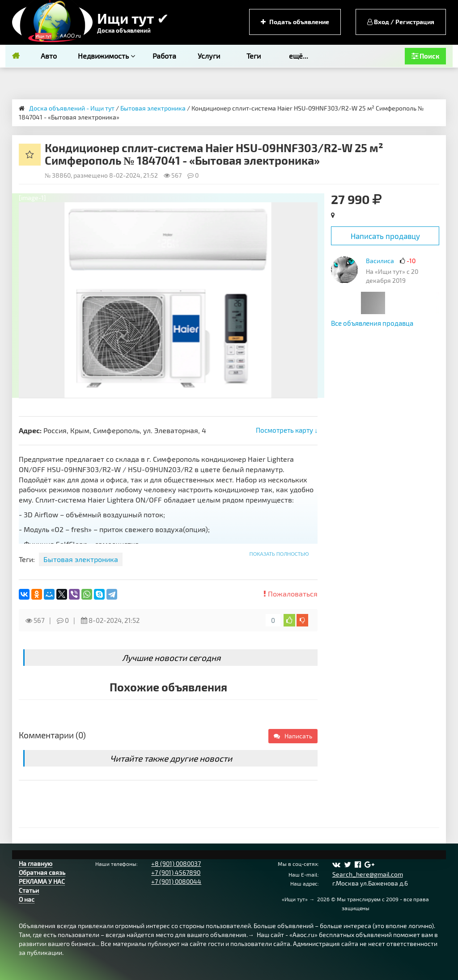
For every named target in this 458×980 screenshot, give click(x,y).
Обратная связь (42, 872)
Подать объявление (295, 22)
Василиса (380, 261)
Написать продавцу (385, 236)
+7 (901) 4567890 (176, 872)
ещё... (299, 56)
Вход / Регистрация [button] (401, 22)
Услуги (209, 56)
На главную (36, 863)
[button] (310, 210)
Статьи (29, 890)
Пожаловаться (290, 594)
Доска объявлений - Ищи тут (72, 108)
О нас (27, 899)
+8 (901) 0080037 (176, 863)
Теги (254, 56)
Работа (164, 56)
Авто (49, 56)
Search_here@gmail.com (368, 874)
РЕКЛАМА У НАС (42, 881)
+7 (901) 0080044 (176, 881)
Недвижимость (106, 56)
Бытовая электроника (153, 108)
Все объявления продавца (372, 323)
